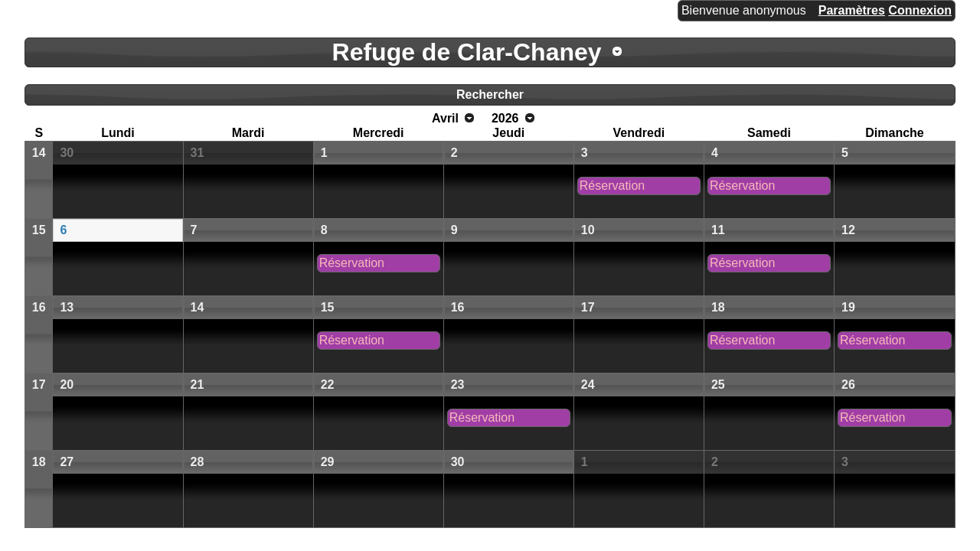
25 (718, 385)
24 (588, 385)
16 (39, 307)
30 (67, 153)
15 (39, 230)
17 (588, 307)
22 (328, 385)
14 (39, 153)
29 (328, 462)
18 (718, 307)
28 (198, 462)
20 (67, 385)
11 (718, 230)
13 (67, 307)
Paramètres (852, 10)
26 (848, 385)
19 (848, 307)
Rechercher (490, 95)
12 (848, 230)
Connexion (920, 10)
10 (588, 230)
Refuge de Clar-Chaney (467, 52)
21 (198, 385)
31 (198, 153)
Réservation (612, 186)
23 (458, 385)
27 (67, 462)
